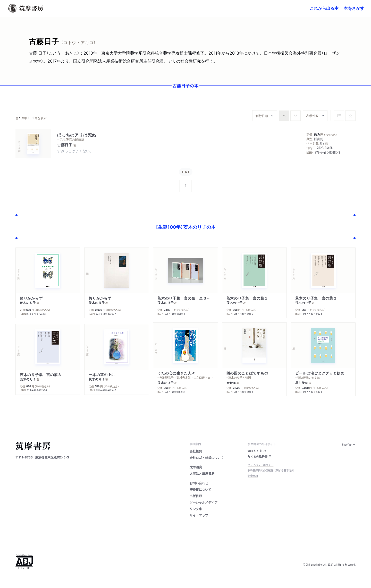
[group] (290, 116)
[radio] (284, 116)
